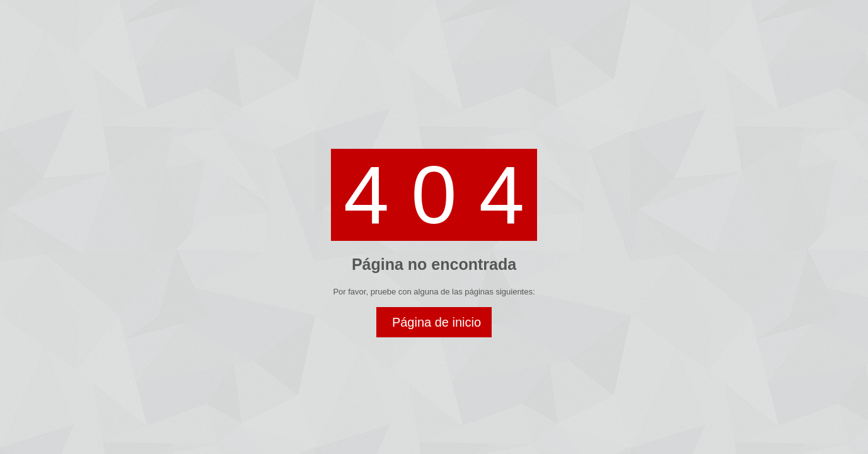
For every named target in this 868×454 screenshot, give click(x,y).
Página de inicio (437, 322)
